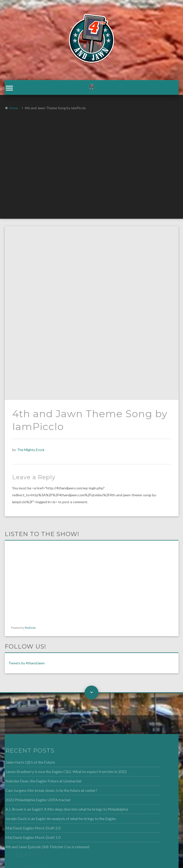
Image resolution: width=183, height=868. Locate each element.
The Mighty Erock (31, 277)
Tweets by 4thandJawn (27, 490)
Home (13, 109)
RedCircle (30, 455)
